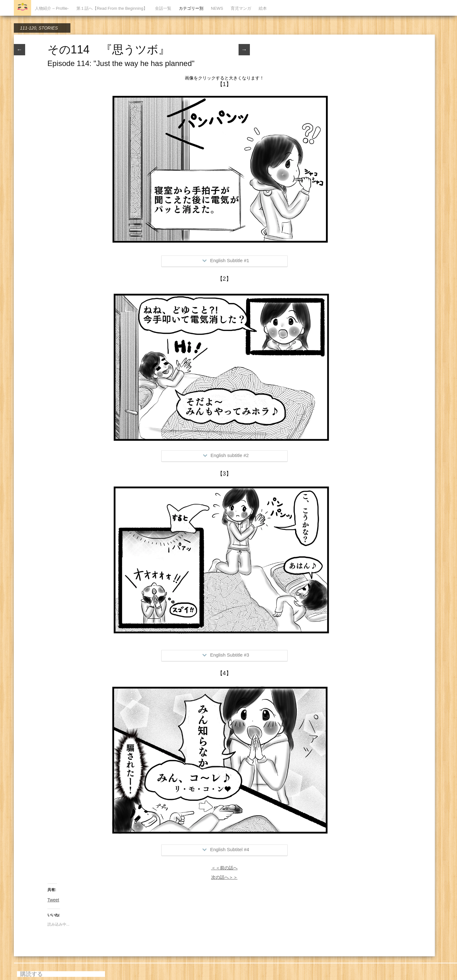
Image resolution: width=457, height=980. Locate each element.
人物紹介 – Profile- (52, 8)
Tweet (53, 900)
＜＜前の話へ (224, 868)
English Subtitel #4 (226, 849)
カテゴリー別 (191, 8)
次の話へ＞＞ (224, 877)
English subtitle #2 (226, 455)
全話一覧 (163, 8)
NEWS (217, 8)
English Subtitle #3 (226, 655)
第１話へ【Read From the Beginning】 (112, 8)
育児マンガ (241, 8)
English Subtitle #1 (226, 260)
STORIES (48, 28)
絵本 (263, 8)
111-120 (28, 28)
